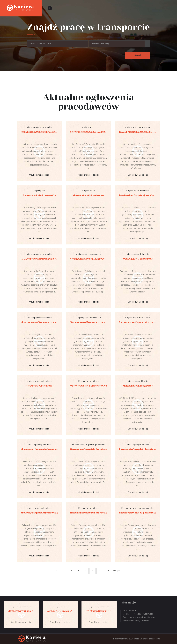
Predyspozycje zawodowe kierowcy (139, 617)
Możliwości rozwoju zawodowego (138, 614)
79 (108, 571)
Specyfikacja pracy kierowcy (136, 621)
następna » (117, 571)
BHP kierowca (129, 611)
